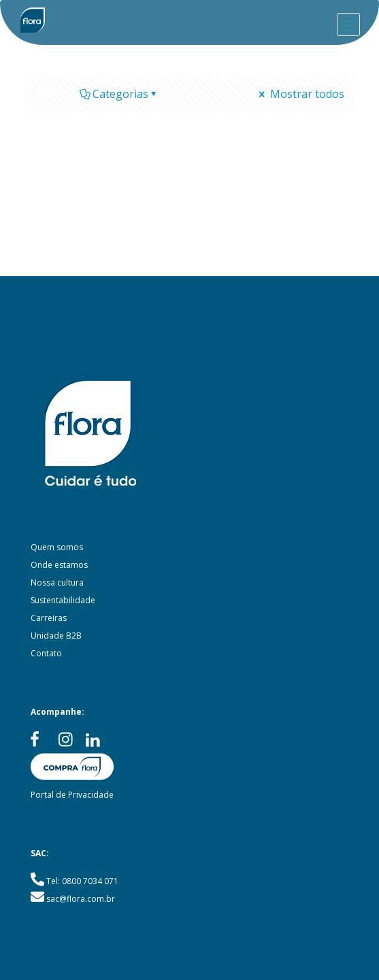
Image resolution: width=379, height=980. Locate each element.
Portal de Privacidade (72, 795)
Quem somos (57, 547)
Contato (46, 653)
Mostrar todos (300, 94)
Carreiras (49, 618)
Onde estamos (59, 565)
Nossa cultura (57, 582)
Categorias (119, 94)
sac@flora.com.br (81, 899)
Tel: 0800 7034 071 (82, 881)
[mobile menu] (348, 24)
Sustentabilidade (63, 600)
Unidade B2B (56, 636)
